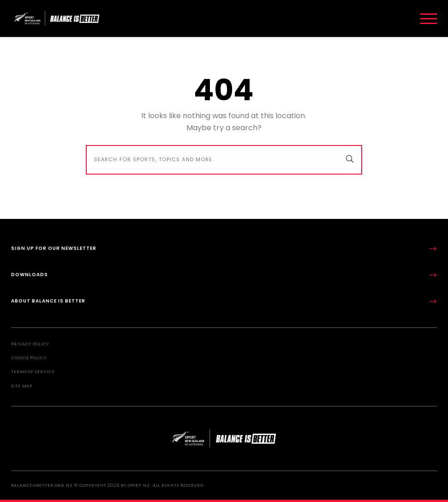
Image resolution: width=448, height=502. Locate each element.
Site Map (22, 386)
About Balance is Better (224, 301)
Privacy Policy (30, 344)
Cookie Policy (29, 358)
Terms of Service (33, 372)
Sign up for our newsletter (224, 249)
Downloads (224, 275)
